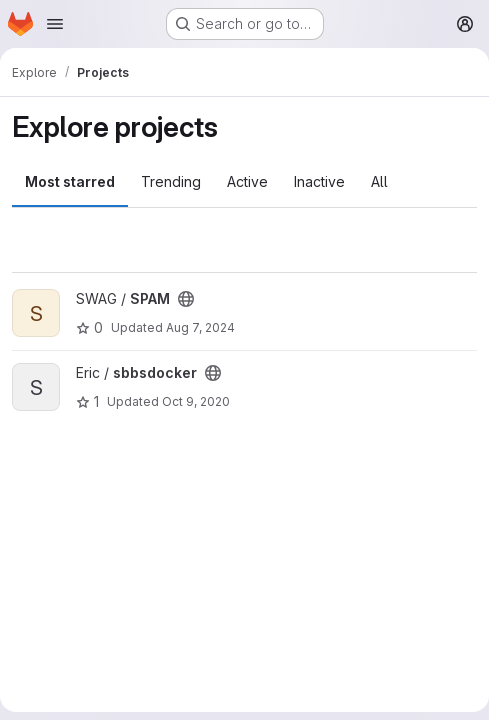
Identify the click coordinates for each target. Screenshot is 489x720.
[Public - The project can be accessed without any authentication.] (186, 299)
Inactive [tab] (319, 181)
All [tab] (379, 181)
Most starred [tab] (70, 181)
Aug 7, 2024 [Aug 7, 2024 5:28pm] (200, 327)
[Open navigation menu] (55, 24)
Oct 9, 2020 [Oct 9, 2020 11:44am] (196, 401)
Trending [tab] (171, 181)
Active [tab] (247, 181)
